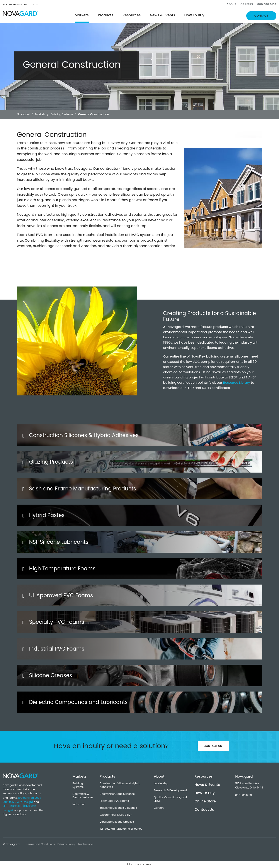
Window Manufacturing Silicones (121, 829)
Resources (132, 15)
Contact (261, 16)
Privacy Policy (66, 844)
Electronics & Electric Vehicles (83, 796)
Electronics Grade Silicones (117, 794)
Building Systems (78, 785)
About (231, 4)
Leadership (161, 783)
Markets (82, 15)
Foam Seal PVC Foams (114, 801)
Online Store (205, 801)
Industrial (78, 804)
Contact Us (213, 746)
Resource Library (237, 382)
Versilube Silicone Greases (117, 822)
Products (106, 15)
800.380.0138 (267, 4)
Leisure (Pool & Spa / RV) (116, 815)
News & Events (162, 15)
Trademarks (86, 844)
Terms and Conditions (41, 844)
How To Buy (194, 15)
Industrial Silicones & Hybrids (118, 808)
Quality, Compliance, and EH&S (170, 799)
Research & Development (170, 790)
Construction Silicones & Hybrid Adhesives (120, 785)
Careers (247, 4)
